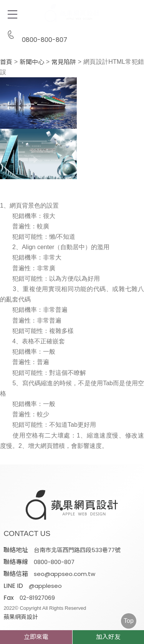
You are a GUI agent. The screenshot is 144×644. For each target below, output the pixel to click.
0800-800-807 (35, 35)
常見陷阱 (64, 62)
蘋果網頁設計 (21, 617)
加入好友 (108, 637)
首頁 (6, 62)
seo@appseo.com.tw (65, 574)
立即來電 (36, 637)
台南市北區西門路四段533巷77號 (77, 550)
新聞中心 (32, 62)
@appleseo (45, 586)
